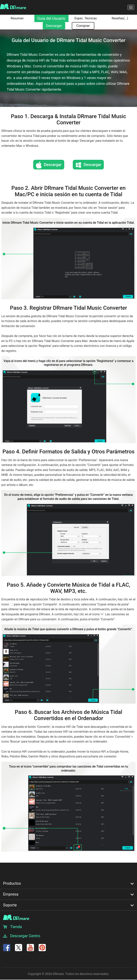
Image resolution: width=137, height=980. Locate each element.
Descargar (54, 26)
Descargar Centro (25, 936)
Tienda (16, 927)
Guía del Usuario (51, 18)
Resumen (17, 18)
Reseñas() (120, 18)
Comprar (83, 26)
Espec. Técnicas (86, 18)
